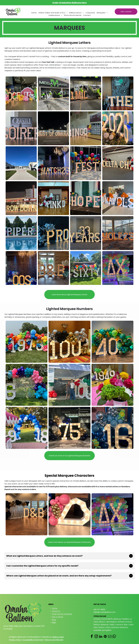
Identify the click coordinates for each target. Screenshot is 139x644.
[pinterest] (105, 637)
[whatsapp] (114, 637)
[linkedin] (101, 637)
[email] (110, 637)
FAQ (54, 622)
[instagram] (96, 637)
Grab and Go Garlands (62, 614)
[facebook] (92, 637)
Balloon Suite (58, 637)
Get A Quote (58, 617)
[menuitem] (34, 13)
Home (55, 608)
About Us (56, 611)
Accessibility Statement (33, 640)
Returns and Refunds (54, 640)
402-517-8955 (99, 609)
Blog (54, 620)
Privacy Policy (15, 640)
